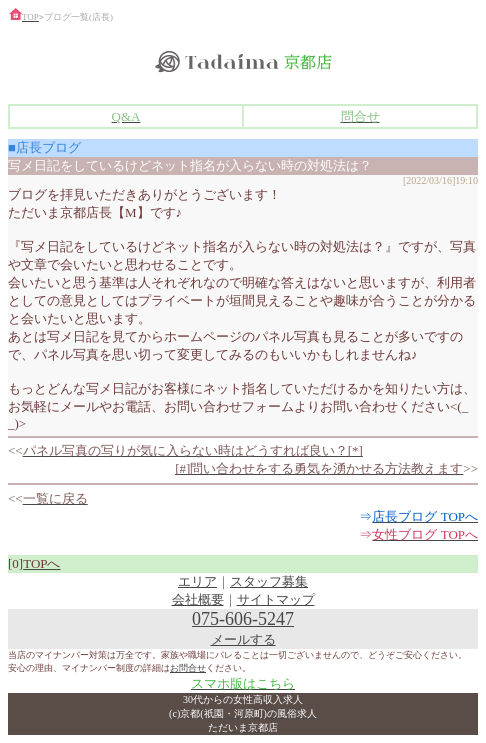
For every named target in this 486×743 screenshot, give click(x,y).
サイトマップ (276, 599)
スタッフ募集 (269, 581)
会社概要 (198, 599)
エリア (197, 581)
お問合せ (188, 668)
